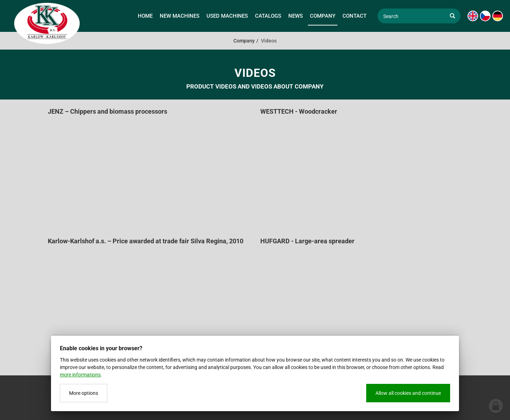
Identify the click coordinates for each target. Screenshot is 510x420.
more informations (80, 375)
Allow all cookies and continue (408, 393)
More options (84, 393)
